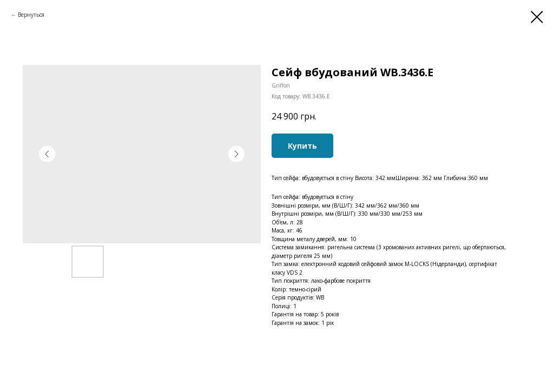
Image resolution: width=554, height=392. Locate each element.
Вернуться (31, 15)
